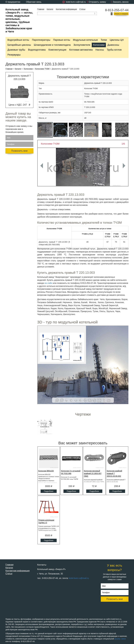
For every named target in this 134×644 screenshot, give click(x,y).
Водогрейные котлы (18, 40)
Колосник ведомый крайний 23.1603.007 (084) (93, 473)
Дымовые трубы (16, 50)
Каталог (50, 9)
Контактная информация (66, 9)
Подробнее (49, 491)
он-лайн (48, 283)
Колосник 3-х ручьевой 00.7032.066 (71, 472)
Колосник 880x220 (46, 471)
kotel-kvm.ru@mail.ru (79, 578)
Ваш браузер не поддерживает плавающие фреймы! (83, 365)
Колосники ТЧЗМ (42, 69)
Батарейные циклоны (19, 45)
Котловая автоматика (81, 50)
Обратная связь (34, 2)
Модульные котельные (85, 40)
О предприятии (13, 2)
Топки (104, 40)
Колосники (99, 45)
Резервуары (14, 55)
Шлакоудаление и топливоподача (52, 45)
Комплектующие (57, 50)
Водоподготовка (37, 50)
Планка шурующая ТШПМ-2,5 (46, 521)
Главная (41, 9)
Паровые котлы (62, 40)
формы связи (120, 639)
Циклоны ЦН (117, 40)
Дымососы (113, 45)
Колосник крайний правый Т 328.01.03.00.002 (114, 473)
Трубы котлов (114, 50)
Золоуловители (82, 45)
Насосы (100, 50)
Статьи (82, 9)
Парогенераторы (41, 40)
